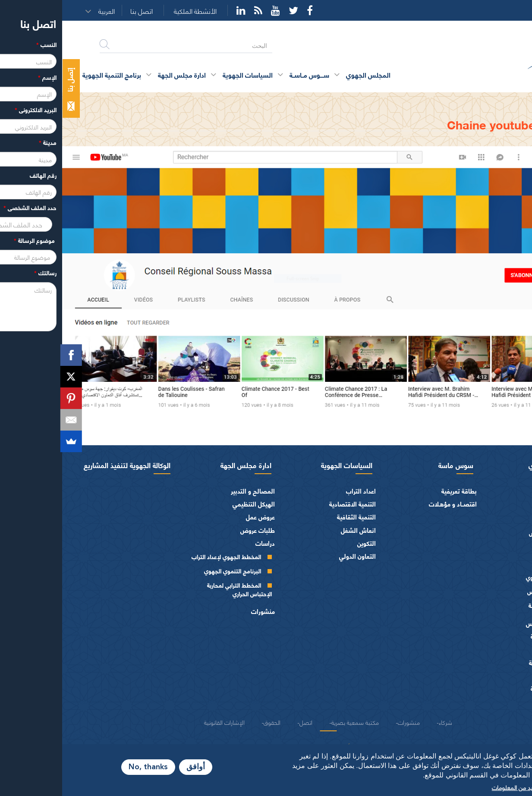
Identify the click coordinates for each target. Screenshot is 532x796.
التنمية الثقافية (294, 517)
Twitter (231, 10)
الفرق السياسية (496, 650)
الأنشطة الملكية (133, 11)
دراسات (203, 543)
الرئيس (507, 491)
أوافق (134, 767)
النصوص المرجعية (492, 688)
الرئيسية (502, 100)
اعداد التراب (299, 491)
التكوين (304, 543)
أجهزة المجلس (497, 564)
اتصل (244, 722)
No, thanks (86, 767)
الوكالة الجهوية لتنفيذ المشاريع (65, 465)
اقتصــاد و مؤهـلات (391, 504)
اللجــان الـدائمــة (484, 605)
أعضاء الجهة (500, 550)
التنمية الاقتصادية (290, 504)
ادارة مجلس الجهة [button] (120, 74)
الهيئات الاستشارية (491, 662)
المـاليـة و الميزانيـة (492, 636)
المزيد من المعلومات (454, 787)
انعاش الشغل (296, 530)
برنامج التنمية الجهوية (50, 74)
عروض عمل (198, 517)
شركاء (383, 722)
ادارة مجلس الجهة (184, 465)
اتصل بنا (79, 11)
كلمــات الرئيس (484, 533)
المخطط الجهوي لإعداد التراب (164, 556)
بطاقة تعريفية (397, 491)
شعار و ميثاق (499, 702)
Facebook (248, 10)
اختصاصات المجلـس (490, 623)
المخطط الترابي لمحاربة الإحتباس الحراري (177, 589)
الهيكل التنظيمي (192, 504)
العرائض (505, 675)
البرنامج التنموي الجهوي (170, 571)
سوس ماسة (394, 465)
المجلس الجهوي (489, 465)
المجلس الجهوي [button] (306, 74)
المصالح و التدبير (191, 491)
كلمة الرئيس (487, 504)
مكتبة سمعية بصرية (293, 722)
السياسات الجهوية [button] (186, 74)
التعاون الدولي (295, 556)
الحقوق (210, 722)
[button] (47, 11)
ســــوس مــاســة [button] (247, 74)
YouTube (213, 10)
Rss (196, 10)
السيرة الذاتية (486, 518)
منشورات (201, 611)
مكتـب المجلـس (483, 591)
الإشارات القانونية (162, 722)
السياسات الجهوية (285, 465)
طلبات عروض (195, 530)
